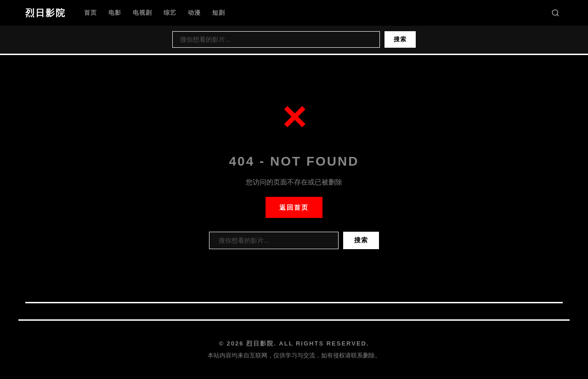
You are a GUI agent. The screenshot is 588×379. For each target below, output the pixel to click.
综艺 (170, 13)
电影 (115, 13)
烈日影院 (45, 13)
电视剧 (142, 13)
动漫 (194, 13)
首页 (90, 13)
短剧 (219, 13)
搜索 (400, 39)
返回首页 (294, 207)
